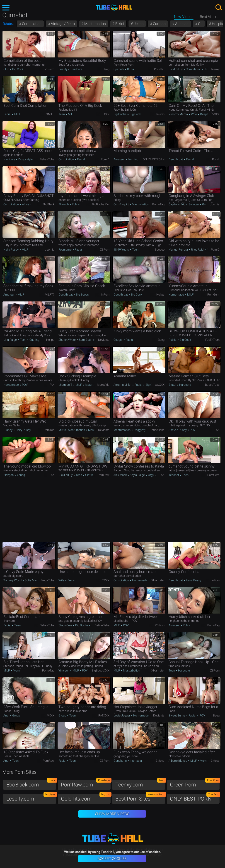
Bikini (119, 24)
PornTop (49, 430)
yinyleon (64, 670)
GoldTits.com (86, 798)
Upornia (215, 204)
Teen (207, 69)
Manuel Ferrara (179, 250)
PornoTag (158, 204)
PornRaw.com (86, 784)
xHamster (158, 580)
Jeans (138, 24)
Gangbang (120, 761)
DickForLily (176, 69)
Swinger (194, 204)
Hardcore (76, 69)
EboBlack (48, 204)
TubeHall (114, 7)
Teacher (174, 475)
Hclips (160, 295)
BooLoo (160, 250)
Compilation (31, 24)
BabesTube (47, 159)
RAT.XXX (104, 715)
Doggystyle (25, 159)
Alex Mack (120, 475)
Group (16, 715)
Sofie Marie (32, 580)
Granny (8, 430)
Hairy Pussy (11, 250)
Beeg (106, 69)
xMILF (50, 114)
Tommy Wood (13, 580)
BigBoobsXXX (101, 670)
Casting (34, 340)
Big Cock (17, 69)
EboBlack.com (31, 784)
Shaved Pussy (178, 430)
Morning (133, 159)
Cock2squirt (121, 204)
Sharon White (67, 340)
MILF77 (50, 295)
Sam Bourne (87, 340)
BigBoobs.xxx (101, 204)
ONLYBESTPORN (154, 159)
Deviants (104, 340)
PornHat (159, 69)
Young (21, 475)
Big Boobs (120, 114)
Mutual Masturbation (72, 430)
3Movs (160, 761)
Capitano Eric (177, 204)
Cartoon (159, 24)
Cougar (118, 340)
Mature (89, 385)
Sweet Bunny (177, 715)
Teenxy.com (140, 784)
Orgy (151, 475)
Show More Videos (112, 814)
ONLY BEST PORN (195, 798)
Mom (16, 670)
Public (75, 204)
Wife (194, 114)
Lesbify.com (31, 798)
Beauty (63, 69)
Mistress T (66, 385)
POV (24, 385)
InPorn (160, 114)
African (26, 204)
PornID (105, 159)
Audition (181, 24)
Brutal (131, 69)
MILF (17, 114)
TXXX (106, 114)
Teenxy (215, 69)
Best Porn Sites (140, 798)
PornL (216, 159)
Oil (200, 24)
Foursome (65, 250)
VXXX (216, 114)
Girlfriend (91, 475)
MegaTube (48, 580)
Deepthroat (207, 114)
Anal (7, 715)
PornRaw (104, 475)
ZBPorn (50, 69)
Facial (8, 114)
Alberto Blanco (178, 761)
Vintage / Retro (62, 24)
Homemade (177, 295)
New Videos (184, 17)
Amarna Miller (123, 385)
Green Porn (195, 784)
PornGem (213, 295)
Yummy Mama (179, 114)
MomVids (103, 385)
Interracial (136, 761)
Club (7, 69)
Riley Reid (197, 250)
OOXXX (160, 385)
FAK (52, 385)
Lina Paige (10, 340)
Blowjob (64, 204)
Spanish (119, 69)
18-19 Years (122, 250)
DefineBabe (157, 430)
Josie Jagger (122, 715)
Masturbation (95, 24)
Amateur (119, 159)
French (72, 580)
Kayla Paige (137, 475)
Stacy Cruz (66, 625)
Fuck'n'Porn (212, 340)
